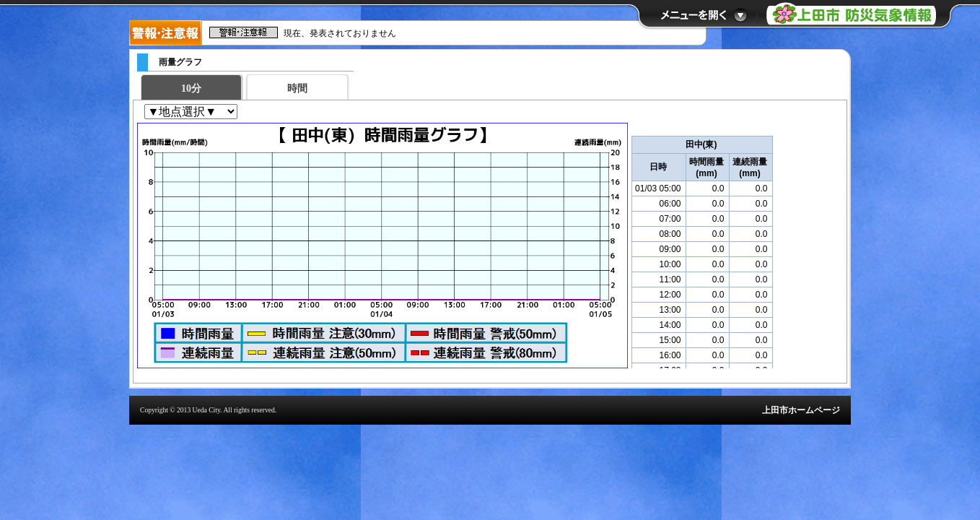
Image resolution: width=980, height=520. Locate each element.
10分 (191, 88)
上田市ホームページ (801, 410)
